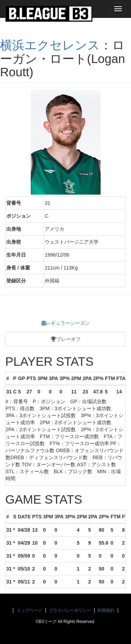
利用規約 (106, 610)
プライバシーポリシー (70, 610)
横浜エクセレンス (50, 45)
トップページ (29, 610)
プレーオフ (66, 339)
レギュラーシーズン (66, 323)
